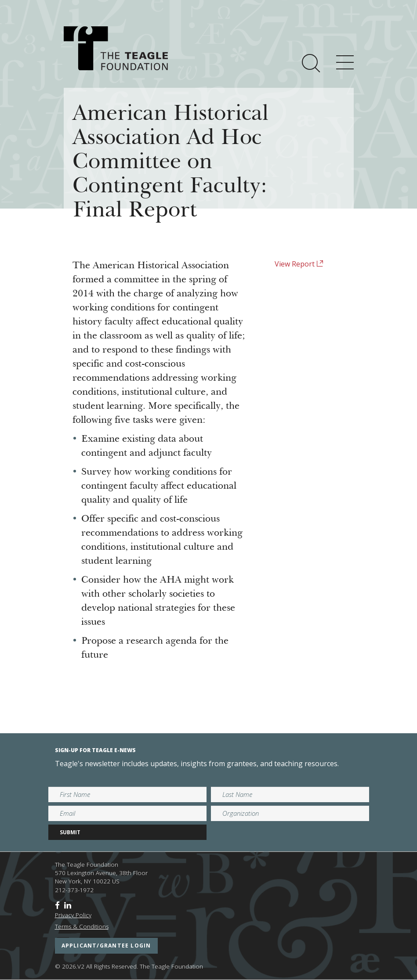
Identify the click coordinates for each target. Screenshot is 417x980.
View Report (299, 264)
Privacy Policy (73, 915)
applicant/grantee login (106, 946)
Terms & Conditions (82, 926)
